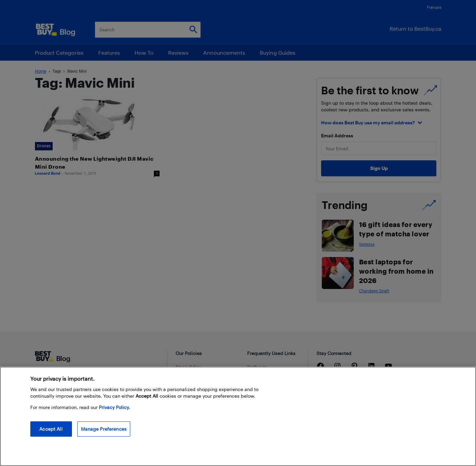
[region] (238, 416)
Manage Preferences (104, 429)
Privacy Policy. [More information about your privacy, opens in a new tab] (114, 407)
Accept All (51, 429)
